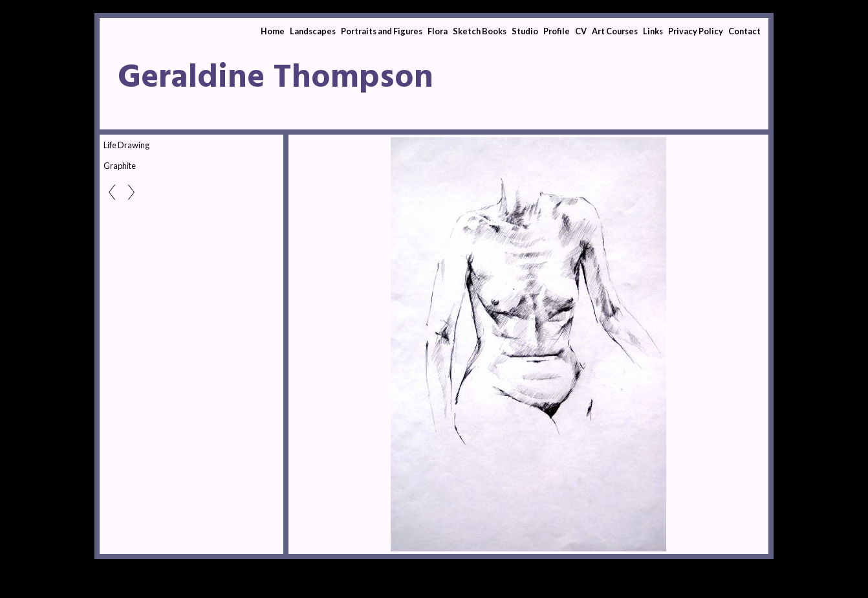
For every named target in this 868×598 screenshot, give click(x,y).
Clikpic (151, 585)
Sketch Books (480, 31)
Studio (525, 31)
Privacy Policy (696, 31)
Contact (744, 31)
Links (653, 31)
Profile (557, 31)
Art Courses (615, 31)
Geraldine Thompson (276, 78)
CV (581, 31)
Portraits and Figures (382, 31)
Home (273, 31)
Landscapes (313, 31)
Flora (438, 31)
